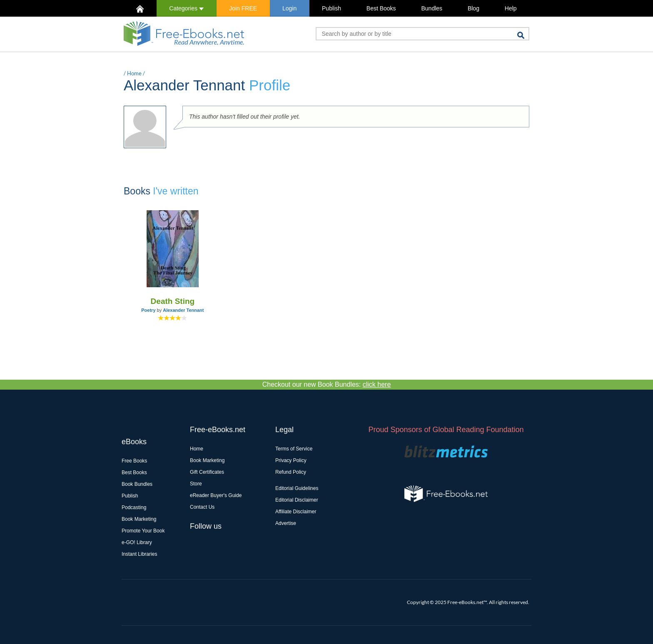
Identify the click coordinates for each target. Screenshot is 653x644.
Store (196, 484)
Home (134, 73)
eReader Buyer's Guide (216, 495)
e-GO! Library (137, 542)
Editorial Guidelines (297, 488)
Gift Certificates (207, 472)
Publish (331, 8)
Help (511, 8)
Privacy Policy (291, 460)
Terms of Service (294, 449)
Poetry (148, 310)
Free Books (134, 461)
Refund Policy (291, 472)
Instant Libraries (139, 554)
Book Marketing (139, 519)
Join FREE (243, 8)
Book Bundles (137, 484)
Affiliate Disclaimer (296, 512)
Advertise (286, 523)
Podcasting (134, 507)
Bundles (432, 8)
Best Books (381, 8)
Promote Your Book (143, 531)
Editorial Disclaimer (297, 500)
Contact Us (202, 507)
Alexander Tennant (183, 310)
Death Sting (173, 301)
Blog (474, 8)
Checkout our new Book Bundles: (327, 384)
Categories (186, 8)
